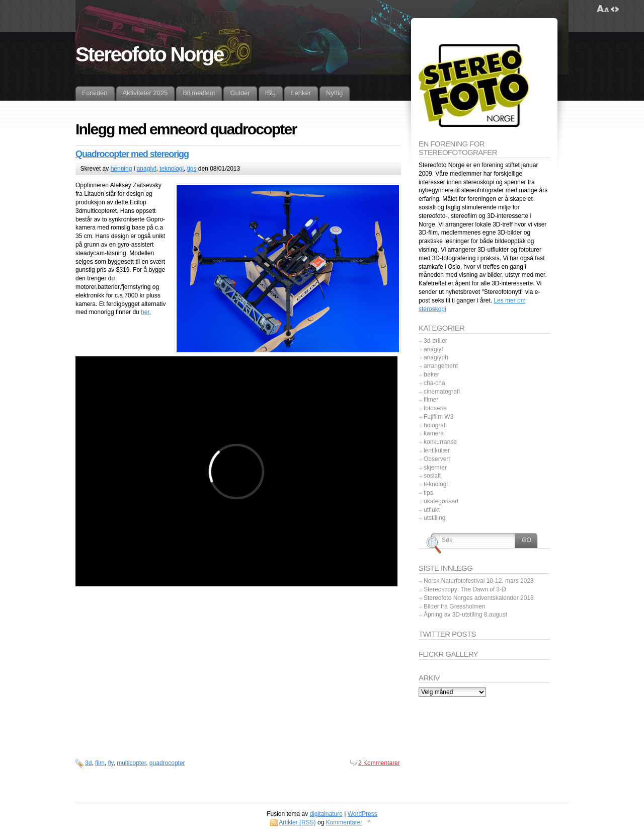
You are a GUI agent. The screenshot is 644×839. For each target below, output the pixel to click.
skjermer (435, 468)
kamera (434, 433)
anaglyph (436, 357)
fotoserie (435, 408)
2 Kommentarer (379, 763)
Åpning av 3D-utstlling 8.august (465, 615)
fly (110, 763)
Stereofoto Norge (149, 54)
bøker (431, 374)
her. (146, 312)
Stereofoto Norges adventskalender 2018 (479, 598)
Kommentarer (344, 822)
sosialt (432, 476)
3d (88, 763)
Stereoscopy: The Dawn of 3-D (465, 589)
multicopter (131, 763)
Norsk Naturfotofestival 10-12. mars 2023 (479, 581)
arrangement (441, 366)
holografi (435, 425)
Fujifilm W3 (438, 417)
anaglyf (147, 169)
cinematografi (442, 392)
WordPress (363, 814)
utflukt (432, 510)
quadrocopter (167, 763)
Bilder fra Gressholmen (455, 606)
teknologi (172, 169)
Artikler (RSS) (297, 822)
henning (122, 169)
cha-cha (434, 383)
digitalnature (326, 814)
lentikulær (437, 450)
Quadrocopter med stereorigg (132, 154)
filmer (431, 400)
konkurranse (440, 442)
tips (192, 169)
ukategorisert (441, 501)
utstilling (434, 518)
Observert (437, 459)
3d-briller (435, 341)
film (100, 763)
